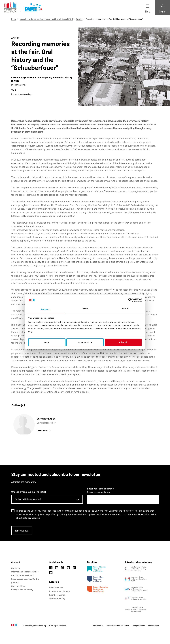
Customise (85, 342)
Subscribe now (22, 530)
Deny (47, 342)
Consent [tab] (45, 309)
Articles (79, 19)
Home (14, 19)
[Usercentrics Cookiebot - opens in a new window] (130, 300)
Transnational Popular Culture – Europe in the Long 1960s (42, 146)
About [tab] (125, 309)
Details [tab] (85, 309)
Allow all (123, 342)
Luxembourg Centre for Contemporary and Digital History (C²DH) (46, 19)
